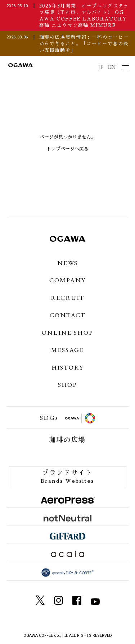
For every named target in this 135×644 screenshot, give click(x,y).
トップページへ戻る (67, 149)
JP (101, 67)
